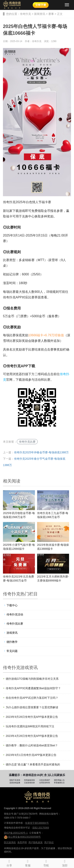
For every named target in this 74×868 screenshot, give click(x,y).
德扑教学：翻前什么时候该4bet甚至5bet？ (32, 745)
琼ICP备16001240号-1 (16, 833)
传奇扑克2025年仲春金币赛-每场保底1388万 (41, 452)
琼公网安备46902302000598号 (22, 837)
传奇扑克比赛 (27, 442)
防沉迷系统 (10, 842)
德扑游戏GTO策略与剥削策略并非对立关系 (32, 679)
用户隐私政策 (36, 842)
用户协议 (49, 842)
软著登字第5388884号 (37, 823)
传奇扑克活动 (15, 614)
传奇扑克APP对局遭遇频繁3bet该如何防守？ (33, 688)
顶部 (65, 863)
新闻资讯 (40, 14)
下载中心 (12, 605)
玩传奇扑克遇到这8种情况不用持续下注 (30, 726)
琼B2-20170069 (41, 828)
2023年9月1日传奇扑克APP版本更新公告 (31, 755)
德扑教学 (12, 642)
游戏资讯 (12, 633)
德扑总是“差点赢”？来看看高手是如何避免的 (33, 764)
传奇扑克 (25, 14)
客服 (28, 863)
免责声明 (22, 842)
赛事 (51, 14)
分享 (9, 863)
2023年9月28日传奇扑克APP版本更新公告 (32, 717)
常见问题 (12, 651)
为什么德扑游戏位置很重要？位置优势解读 (32, 707)
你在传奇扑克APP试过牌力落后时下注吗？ (32, 698)
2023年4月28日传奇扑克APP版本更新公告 (32, 736)
